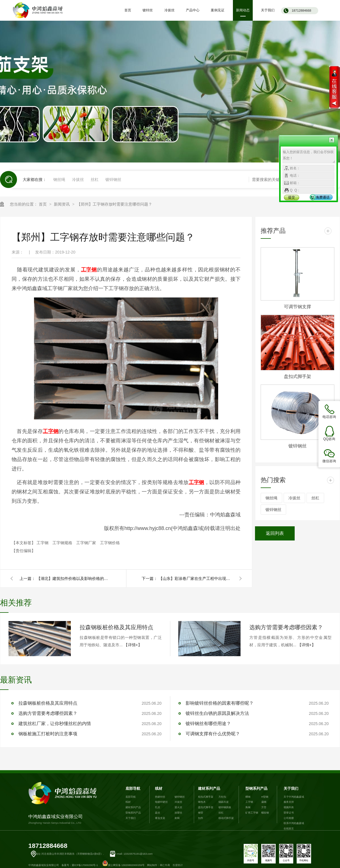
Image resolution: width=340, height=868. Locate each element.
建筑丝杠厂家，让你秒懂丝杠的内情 (55, 724)
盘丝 (158, 813)
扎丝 (158, 807)
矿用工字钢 (252, 813)
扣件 (201, 818)
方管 (264, 807)
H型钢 (265, 797)
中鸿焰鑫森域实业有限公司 (64, 803)
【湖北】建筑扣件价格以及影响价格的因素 (73, 578)
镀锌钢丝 (113, 179)
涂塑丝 (178, 813)
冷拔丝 (78, 179)
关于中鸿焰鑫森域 (294, 797)
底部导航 (133, 789)
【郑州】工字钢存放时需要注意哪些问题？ (114, 204)
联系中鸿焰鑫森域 (294, 823)
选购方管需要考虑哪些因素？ (286, 627)
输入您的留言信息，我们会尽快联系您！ (309, 156)
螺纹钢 (265, 813)
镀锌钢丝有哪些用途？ (208, 724)
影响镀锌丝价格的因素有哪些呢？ (220, 703)
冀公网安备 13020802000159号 (123, 865)
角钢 (248, 807)
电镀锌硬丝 (161, 802)
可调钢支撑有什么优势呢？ (213, 734)
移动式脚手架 (226, 818)
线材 (128, 802)
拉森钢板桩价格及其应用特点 (116, 627)
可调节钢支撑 (297, 307)
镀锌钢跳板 (225, 807)
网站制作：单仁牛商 (159, 865)
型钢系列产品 (133, 813)
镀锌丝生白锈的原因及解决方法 (217, 713)
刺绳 (177, 818)
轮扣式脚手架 (206, 797)
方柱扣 (222, 797)
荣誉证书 (289, 813)
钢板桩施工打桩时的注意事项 (48, 734)
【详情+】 (133, 645)
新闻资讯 (62, 204)
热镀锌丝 (160, 797)
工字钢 (43, 543)
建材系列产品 (133, 807)
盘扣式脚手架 (297, 376)
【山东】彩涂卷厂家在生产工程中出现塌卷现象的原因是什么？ (195, 578)
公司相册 (289, 818)
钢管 (201, 813)
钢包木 (202, 802)
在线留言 (289, 829)
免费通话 (323, 197)
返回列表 (275, 533)
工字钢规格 (63, 543)
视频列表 (289, 807)
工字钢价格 (110, 543)
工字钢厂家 (87, 543)
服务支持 (289, 802)
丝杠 (95, 179)
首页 (43, 204)
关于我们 (131, 818)
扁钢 (264, 802)
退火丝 (178, 807)
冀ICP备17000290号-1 (85, 865)
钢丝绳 (59, 179)
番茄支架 (160, 818)
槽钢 (248, 797)
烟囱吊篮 (224, 802)
